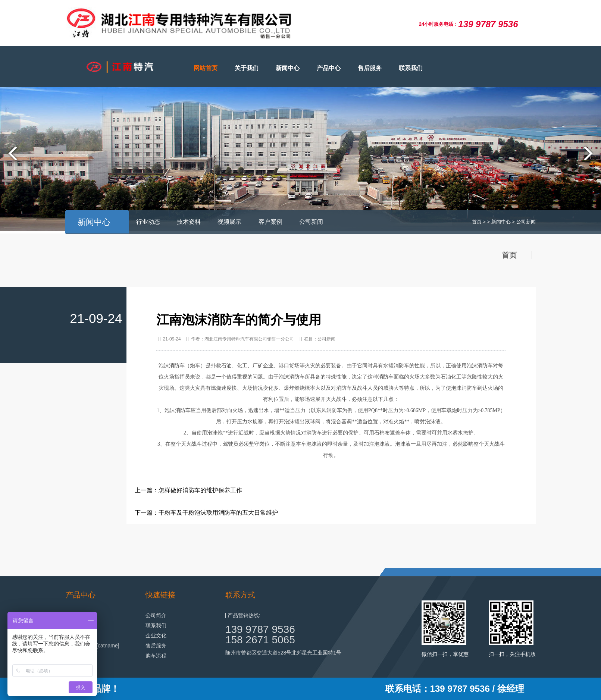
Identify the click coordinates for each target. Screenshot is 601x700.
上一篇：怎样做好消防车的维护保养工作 (188, 490)
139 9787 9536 (260, 629)
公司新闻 (311, 222)
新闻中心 (288, 68)
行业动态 (148, 222)
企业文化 (156, 635)
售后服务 (370, 68)
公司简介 (156, 615)
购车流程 (156, 656)
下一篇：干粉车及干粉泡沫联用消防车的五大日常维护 (206, 513)
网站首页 (206, 68)
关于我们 (247, 68)
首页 (477, 222)
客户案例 (270, 222)
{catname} (108, 646)
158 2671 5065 (260, 640)
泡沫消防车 (172, 366)
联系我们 (411, 68)
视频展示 (229, 222)
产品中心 (329, 68)
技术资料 (189, 222)
